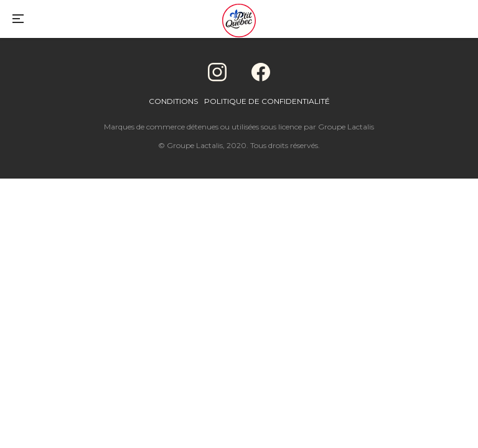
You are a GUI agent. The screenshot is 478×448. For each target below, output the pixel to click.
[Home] (239, 22)
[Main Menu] (18, 20)
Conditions (173, 101)
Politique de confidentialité (267, 101)
